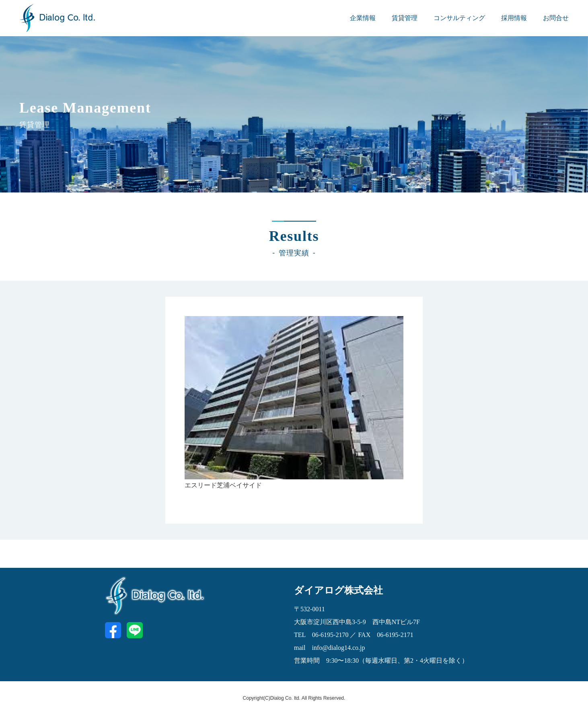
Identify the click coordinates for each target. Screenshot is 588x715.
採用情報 (514, 18)
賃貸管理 (405, 18)
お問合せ (556, 18)
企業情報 (363, 18)
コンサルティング (459, 18)
